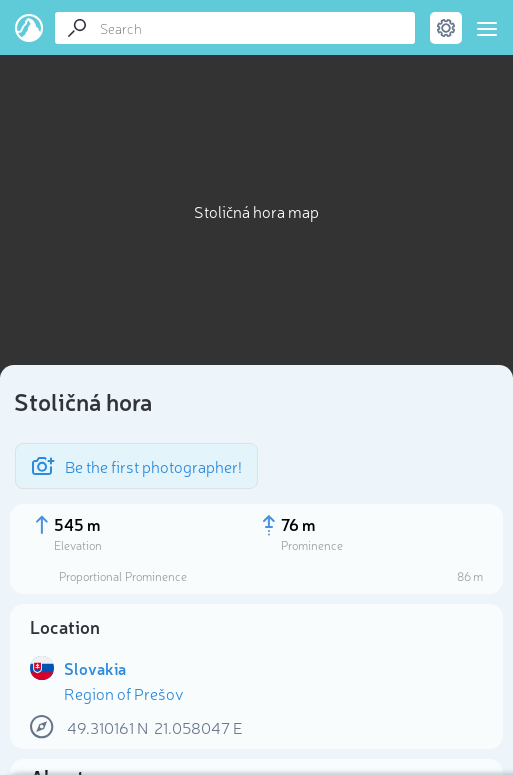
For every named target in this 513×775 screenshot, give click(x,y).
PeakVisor (29, 28)
